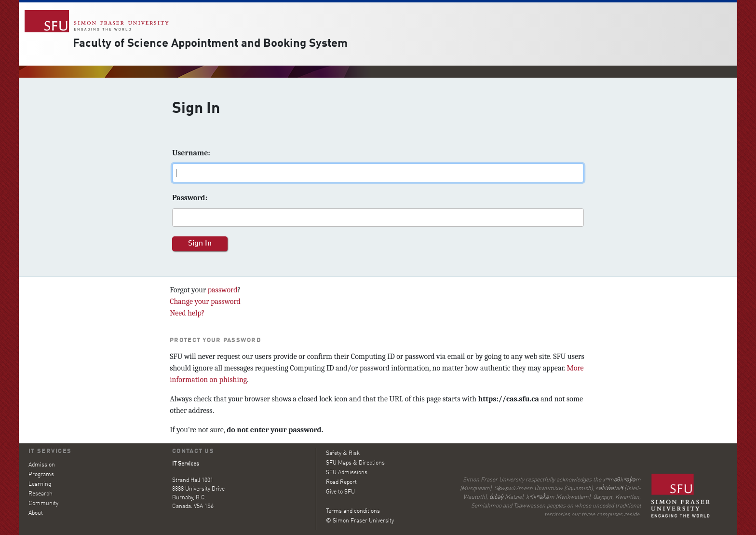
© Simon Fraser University (360, 521)
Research (40, 494)
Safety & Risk (343, 453)
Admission (42, 465)
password (223, 290)
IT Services (50, 451)
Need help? (187, 313)
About (36, 513)
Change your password (205, 302)
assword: (190, 198)
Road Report (341, 482)
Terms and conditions (353, 511)
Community (43, 504)
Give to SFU (340, 492)
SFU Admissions (347, 473)
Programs (41, 475)
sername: (191, 153)
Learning (40, 484)
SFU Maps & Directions (355, 463)
